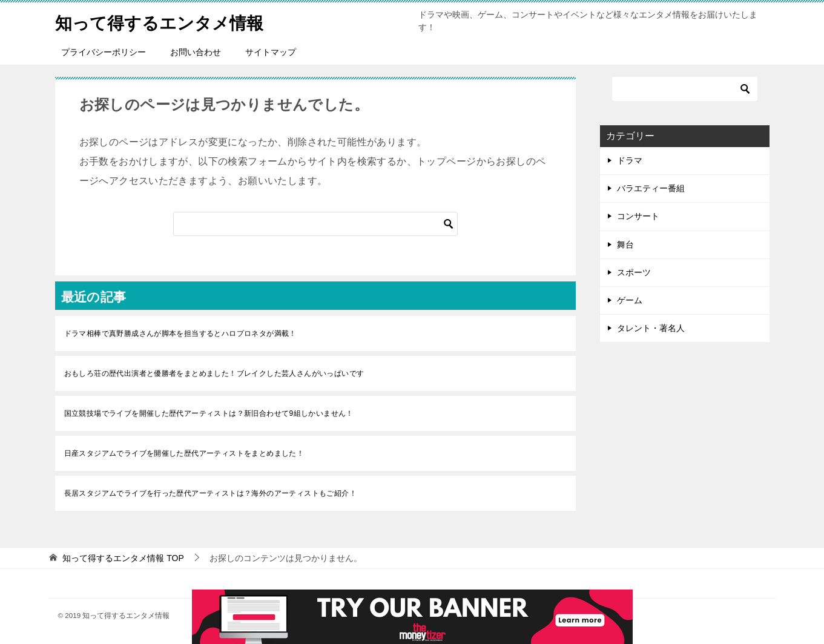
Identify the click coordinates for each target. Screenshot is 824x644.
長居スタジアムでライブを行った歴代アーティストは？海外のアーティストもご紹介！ (211, 493)
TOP (123, 558)
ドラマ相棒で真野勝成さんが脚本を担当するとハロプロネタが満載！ (180, 333)
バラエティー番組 (651, 188)
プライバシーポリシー (104, 52)
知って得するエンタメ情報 (166, 21)
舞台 (625, 245)
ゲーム (630, 300)
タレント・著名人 (651, 328)
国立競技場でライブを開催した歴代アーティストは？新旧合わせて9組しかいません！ (209, 413)
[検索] (315, 224)
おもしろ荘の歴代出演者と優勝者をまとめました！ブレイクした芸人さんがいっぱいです (214, 373)
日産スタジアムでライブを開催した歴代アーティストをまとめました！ (184, 453)
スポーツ (634, 272)
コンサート (638, 216)
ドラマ (630, 160)
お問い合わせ (196, 52)
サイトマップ (271, 52)
